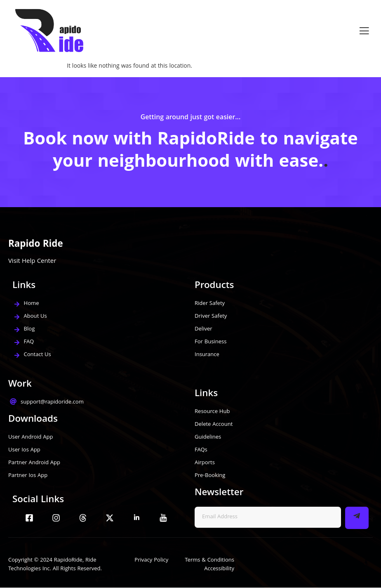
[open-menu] (364, 31)
